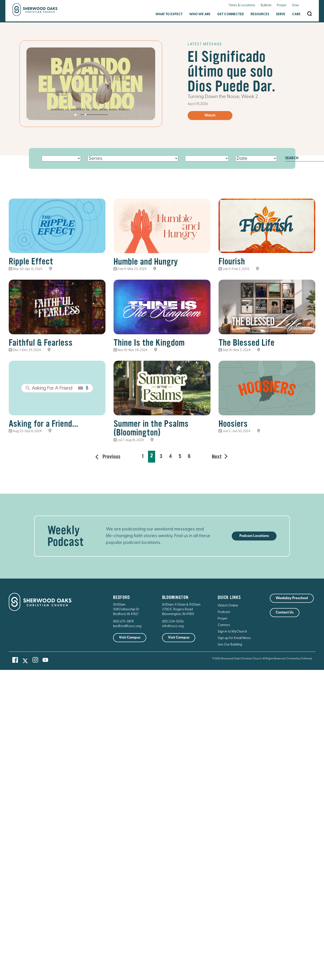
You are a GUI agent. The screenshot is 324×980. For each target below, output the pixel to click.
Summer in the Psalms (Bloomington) (151, 428)
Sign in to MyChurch (232, 632)
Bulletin (266, 5)
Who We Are (200, 14)
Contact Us (285, 613)
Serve (281, 14)
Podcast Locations (254, 536)
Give (295, 5)
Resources (260, 14)
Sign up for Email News (234, 638)
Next (217, 457)
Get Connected (231, 14)
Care (296, 14)
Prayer (282, 5)
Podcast (224, 612)
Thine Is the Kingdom (149, 343)
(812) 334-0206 (173, 622)
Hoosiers (233, 424)
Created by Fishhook (299, 659)
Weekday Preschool (292, 598)
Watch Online (228, 606)
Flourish (232, 261)
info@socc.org (173, 626)
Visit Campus (130, 638)
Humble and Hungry (146, 262)
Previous (111, 457)
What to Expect (169, 14)
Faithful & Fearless (41, 343)
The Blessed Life (247, 343)
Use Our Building (230, 645)
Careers (224, 625)
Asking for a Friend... (43, 424)
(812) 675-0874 (124, 622)
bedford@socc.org (127, 626)
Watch (210, 116)
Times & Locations (242, 5)
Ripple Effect (31, 261)
